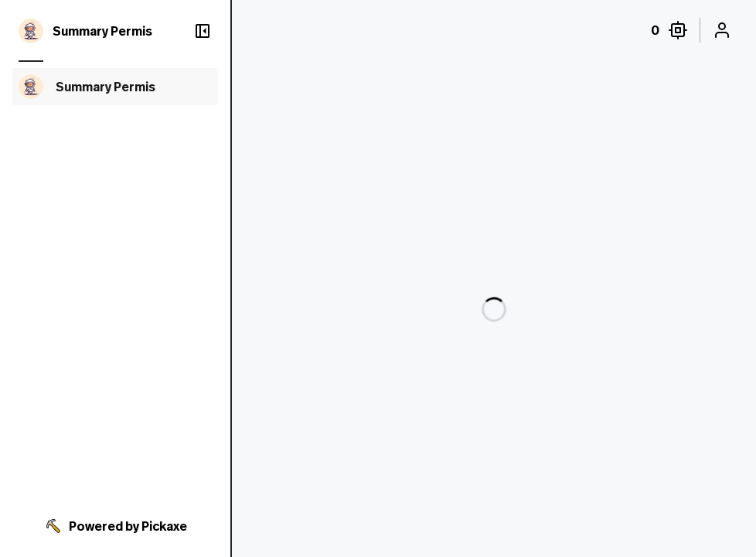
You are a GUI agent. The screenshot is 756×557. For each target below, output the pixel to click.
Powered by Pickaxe (116, 526)
